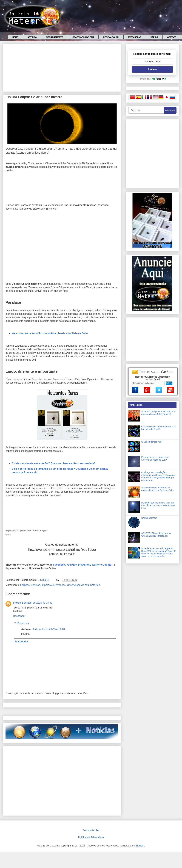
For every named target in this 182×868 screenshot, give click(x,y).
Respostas (23, 623)
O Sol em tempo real (151, 442)
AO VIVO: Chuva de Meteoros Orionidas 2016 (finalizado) (156, 535)
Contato (172, 37)
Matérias (61, 585)
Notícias (32, 37)
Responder (19, 616)
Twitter (96, 565)
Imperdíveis (48, 585)
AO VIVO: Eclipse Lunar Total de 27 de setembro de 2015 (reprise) (159, 413)
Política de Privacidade (91, 837)
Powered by (152, 79)
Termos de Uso (91, 830)
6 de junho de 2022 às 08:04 (49, 629)
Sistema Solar (111, 37)
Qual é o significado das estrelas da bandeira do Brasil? (159, 428)
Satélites (95, 585)
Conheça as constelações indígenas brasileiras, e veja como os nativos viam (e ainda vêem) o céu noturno (158, 476)
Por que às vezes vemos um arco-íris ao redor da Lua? (155, 458)
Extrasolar (135, 37)
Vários (154, 37)
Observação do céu (83, 37)
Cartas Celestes (149, 518)
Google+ (108, 565)
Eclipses (25, 585)
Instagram (84, 565)
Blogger (140, 846)
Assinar (152, 69)
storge (17, 603)
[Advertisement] (62, 67)
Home (15, 37)
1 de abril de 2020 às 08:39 (37, 603)
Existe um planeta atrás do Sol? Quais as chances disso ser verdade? (54, 463)
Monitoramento (54, 37)
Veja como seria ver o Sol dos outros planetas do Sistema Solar (50, 333)
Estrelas (36, 585)
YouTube (71, 565)
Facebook (59, 565)
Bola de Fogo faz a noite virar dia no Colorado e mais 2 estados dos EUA (158, 505)
